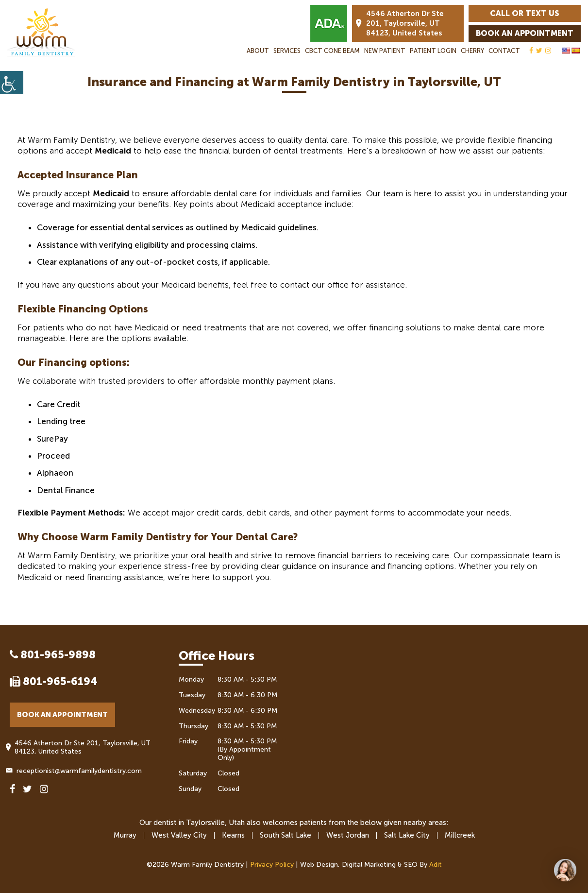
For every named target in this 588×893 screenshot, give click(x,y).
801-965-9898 (53, 655)
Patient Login (433, 51)
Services (287, 51)
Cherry (472, 51)
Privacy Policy (272, 865)
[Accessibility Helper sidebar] (12, 83)
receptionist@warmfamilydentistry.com (76, 771)
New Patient (385, 51)
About (258, 51)
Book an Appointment (525, 33)
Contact (504, 51)
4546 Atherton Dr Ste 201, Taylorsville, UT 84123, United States (400, 23)
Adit (436, 865)
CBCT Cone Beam (332, 51)
